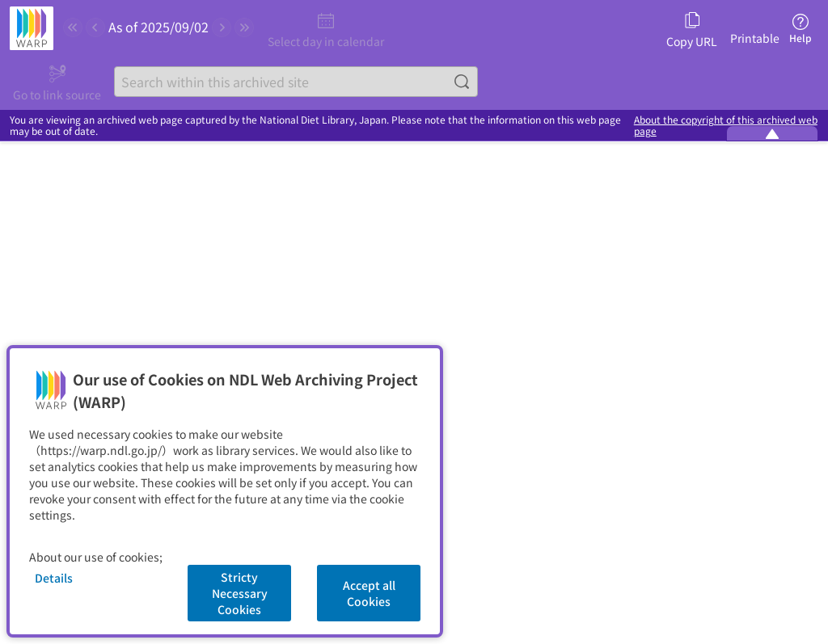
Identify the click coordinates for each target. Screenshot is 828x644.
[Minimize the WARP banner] (772, 133)
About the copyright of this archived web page (726, 125)
